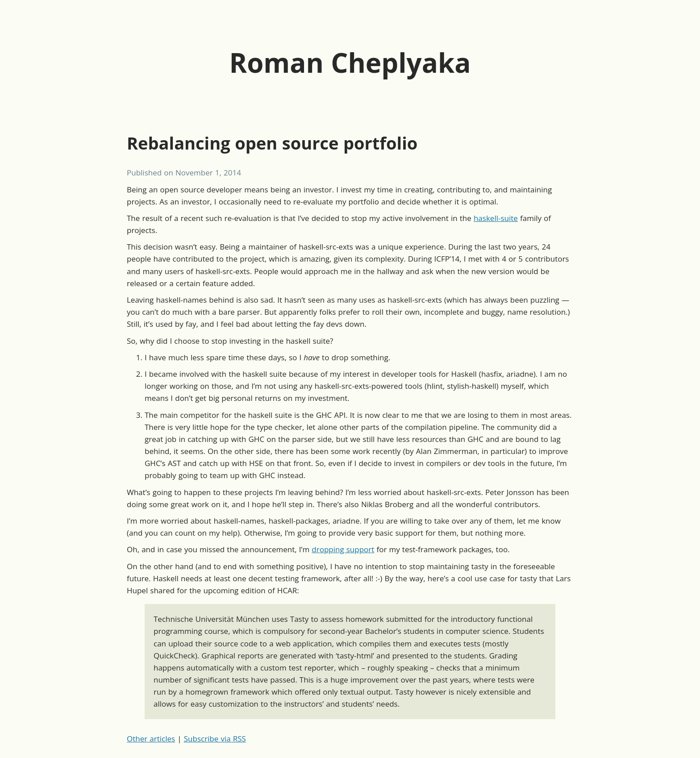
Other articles (151, 739)
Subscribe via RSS (215, 739)
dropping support (343, 549)
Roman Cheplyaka (350, 62)
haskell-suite (496, 218)
